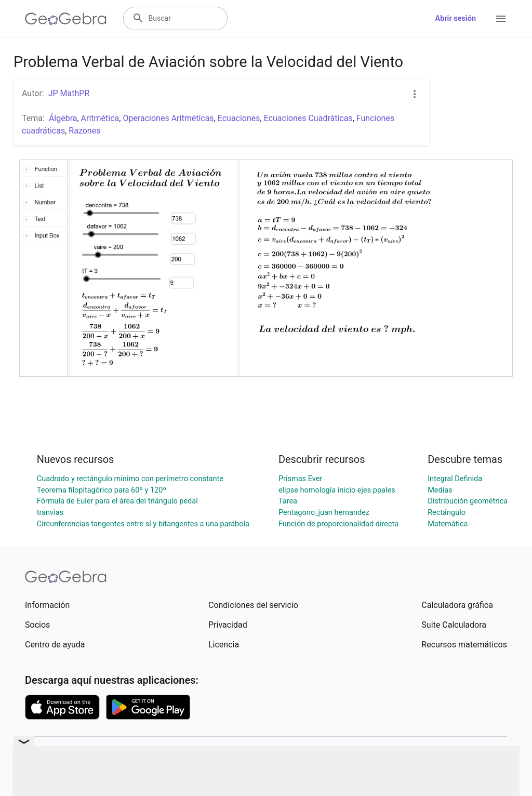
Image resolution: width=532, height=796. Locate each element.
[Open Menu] (501, 19)
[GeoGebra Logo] (66, 19)
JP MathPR (69, 93)
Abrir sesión (456, 18)
